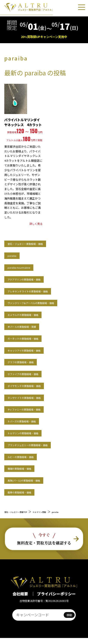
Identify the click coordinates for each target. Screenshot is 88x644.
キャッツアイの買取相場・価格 (33, 350)
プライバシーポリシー (56, 600)
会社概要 (21, 600)
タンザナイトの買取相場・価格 (33, 397)
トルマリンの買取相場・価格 (31, 433)
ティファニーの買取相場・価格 (33, 409)
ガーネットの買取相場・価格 (31, 338)
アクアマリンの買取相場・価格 (33, 279)
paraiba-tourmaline (25, 267)
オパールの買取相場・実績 (29, 326)
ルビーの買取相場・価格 (28, 456)
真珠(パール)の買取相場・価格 (33, 480)
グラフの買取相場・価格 (28, 362)
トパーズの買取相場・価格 (29, 421)
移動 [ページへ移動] (69, 621)
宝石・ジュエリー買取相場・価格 (35, 243)
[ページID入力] (38, 621)
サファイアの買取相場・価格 (31, 374)
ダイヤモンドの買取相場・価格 (33, 385)
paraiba (14, 255)
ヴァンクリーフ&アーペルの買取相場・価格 (43, 302)
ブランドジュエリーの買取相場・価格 (39, 445)
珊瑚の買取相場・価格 (26, 468)
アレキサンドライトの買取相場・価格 (39, 291)
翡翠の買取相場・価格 (26, 492)
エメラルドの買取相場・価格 (31, 314)
